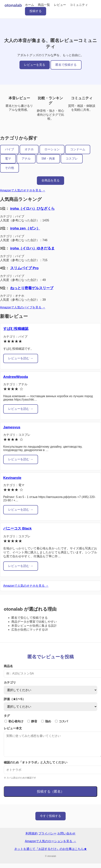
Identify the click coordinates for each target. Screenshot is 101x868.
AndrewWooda (16, 377)
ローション (52, 149)
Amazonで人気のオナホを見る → (23, 190)
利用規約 (32, 838)
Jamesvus (12, 427)
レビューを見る (35, 65)
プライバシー (47, 838)
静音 (32, 721)
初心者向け (14, 721)
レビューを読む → (21, 358)
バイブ (9, 149)
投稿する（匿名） (50, 796)
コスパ (61, 721)
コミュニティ (79, 5)
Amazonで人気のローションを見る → (50, 846)
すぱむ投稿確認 (16, 329)
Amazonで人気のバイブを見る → (23, 307)
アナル (26, 159)
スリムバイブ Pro (24, 268)
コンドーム (78, 149)
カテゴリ (10, 683)
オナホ (29, 149)
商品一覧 (44, 5)
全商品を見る (50, 180)
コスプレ (72, 159)
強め (46, 721)
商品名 (8, 666)
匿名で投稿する (66, 65)
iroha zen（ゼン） (25, 228)
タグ (7, 716)
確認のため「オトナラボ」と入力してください (36, 767)
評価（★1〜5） (15, 699)
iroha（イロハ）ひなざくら (33, 208)
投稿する (36, 11)
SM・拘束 (48, 159)
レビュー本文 (13, 728)
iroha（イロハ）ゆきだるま (33, 248)
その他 (9, 168)
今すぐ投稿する (50, 820)
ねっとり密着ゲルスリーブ (32, 288)
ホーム (30, 5)
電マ (8, 159)
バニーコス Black (17, 528)
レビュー (60, 5)
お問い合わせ (66, 838)
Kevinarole (12, 478)
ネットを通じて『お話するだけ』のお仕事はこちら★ (50, 853)
